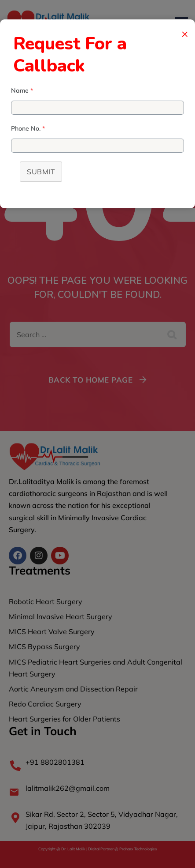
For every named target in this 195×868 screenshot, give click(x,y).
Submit (41, 172)
